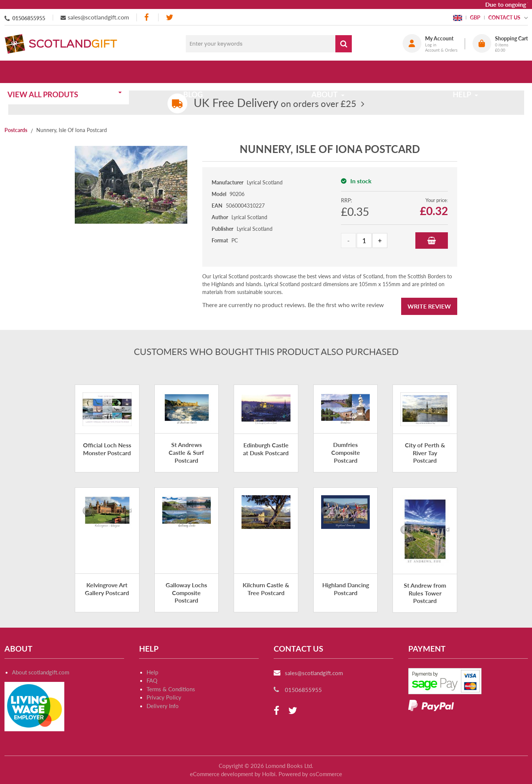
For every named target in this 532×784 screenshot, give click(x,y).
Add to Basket (432, 241)
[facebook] (147, 17)
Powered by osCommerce (310, 774)
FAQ (152, 680)
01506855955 (29, 18)
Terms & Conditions (171, 689)
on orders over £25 (275, 103)
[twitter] (170, 17)
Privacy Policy (164, 697)
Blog (196, 72)
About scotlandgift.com (41, 672)
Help (152, 672)
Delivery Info (163, 706)
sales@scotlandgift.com (98, 17)
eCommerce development (222, 774)
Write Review (429, 306)
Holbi (269, 774)
